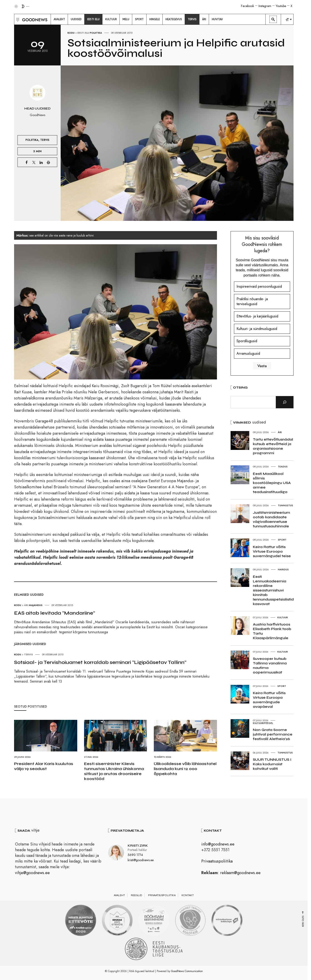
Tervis (45, 140)
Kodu (71, 33)
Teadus (283, 466)
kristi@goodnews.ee (141, 860)
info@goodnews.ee (218, 844)
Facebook (248, 6)
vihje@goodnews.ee (32, 873)
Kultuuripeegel (263, 723)
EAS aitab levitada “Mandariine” (55, 613)
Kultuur (283, 617)
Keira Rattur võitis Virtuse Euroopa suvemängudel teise (272, 551)
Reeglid (137, 895)
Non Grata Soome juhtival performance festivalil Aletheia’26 (273, 734)
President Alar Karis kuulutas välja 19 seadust (44, 766)
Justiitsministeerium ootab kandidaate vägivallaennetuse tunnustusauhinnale (271, 519)
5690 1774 (135, 855)
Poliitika (96, 33)
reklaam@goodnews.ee (240, 873)
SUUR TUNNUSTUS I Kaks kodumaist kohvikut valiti (272, 764)
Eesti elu (83, 33)
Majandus (36, 605)
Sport (282, 540)
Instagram (265, 6)
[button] (17, 19)
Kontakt (188, 895)
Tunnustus (285, 505)
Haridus (283, 569)
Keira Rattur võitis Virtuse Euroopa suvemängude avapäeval (269, 700)
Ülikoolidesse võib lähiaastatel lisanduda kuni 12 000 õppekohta (185, 769)
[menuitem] (59, 19)
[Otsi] (285, 402)
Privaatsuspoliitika (217, 861)
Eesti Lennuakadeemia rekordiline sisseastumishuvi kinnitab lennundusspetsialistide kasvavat (275, 590)
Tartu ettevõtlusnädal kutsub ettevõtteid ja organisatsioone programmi (273, 446)
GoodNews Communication (187, 971)
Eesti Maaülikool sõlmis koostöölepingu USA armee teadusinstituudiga (272, 483)
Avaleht (119, 895)
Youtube (281, 6)
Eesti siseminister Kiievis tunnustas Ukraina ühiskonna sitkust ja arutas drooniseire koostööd (114, 771)
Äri (26, 605)
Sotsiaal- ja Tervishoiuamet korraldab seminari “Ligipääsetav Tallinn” (100, 662)
